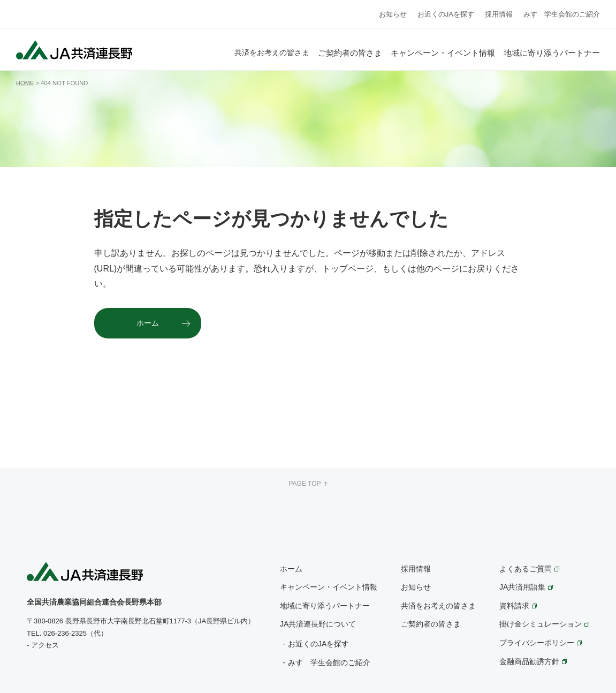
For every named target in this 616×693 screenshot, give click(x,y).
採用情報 (499, 14)
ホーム (148, 323)
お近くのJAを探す (446, 14)
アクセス (45, 645)
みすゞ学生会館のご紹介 (562, 14)
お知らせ (393, 14)
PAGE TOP (308, 484)
